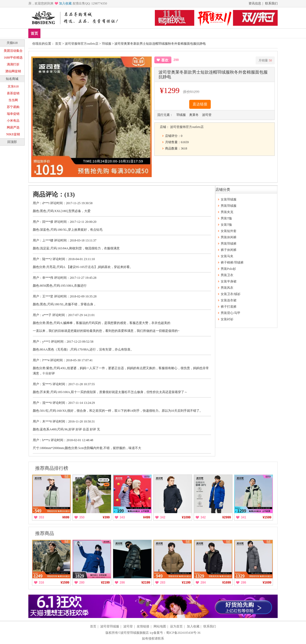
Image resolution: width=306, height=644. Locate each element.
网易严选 (13, 127)
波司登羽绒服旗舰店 (135, 633)
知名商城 (12, 79)
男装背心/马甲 (231, 313)
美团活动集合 (13, 51)
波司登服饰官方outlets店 (82, 44)
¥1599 (267, 517)
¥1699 (227, 583)
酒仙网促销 (13, 71)
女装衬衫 (227, 319)
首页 (34, 34)
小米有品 (13, 121)
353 (41, 517)
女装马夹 (227, 256)
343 (122, 517)
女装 (94, 33)
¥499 (147, 517)
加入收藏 (65, 3)
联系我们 (271, 3)
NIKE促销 (13, 134)
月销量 (265, 60)
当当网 (13, 100)
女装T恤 (226, 225)
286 (122, 583)
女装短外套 (229, 231)
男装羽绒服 (229, 206)
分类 (110, 33)
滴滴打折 (13, 64)
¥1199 (186, 583)
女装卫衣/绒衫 (231, 294)
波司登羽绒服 (110, 626)
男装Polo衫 (228, 269)
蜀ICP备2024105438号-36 (183, 633)
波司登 (128, 626)
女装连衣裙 (229, 300)
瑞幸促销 (13, 114)
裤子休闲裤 (229, 250)
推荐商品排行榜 (52, 468)
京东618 (13, 86)
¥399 (106, 517)
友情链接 (143, 626)
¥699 (66, 517)
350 (82, 517)
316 (41, 583)
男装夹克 (227, 212)
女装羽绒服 (229, 199)
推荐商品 (45, 533)
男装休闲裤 (229, 237)
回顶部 (12, 142)
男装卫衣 (227, 275)
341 (244, 517)
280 (82, 583)
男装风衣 (227, 288)
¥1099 (186, 517)
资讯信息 (255, 3)
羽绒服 (107, 44)
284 (203, 583)
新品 (48, 33)
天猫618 (12, 43)
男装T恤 (226, 218)
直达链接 (200, 104)
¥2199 (105, 583)
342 (163, 517)
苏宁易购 (13, 107)
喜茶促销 (13, 93)
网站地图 (160, 626)
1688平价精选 (13, 58)
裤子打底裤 (229, 307)
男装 (79, 33)
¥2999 (227, 517)
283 (163, 583)
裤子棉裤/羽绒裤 (232, 262)
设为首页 (176, 626)
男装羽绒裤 (229, 244)
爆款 (64, 33)
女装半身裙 (229, 281)
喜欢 (165, 60)
